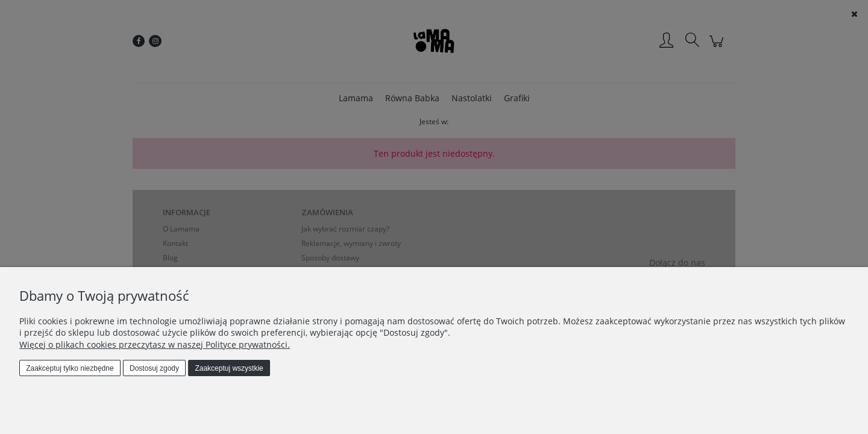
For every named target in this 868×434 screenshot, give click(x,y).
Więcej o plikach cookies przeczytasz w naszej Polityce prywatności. (155, 344)
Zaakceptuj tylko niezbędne (70, 368)
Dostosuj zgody (154, 368)
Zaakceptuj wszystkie (229, 368)
